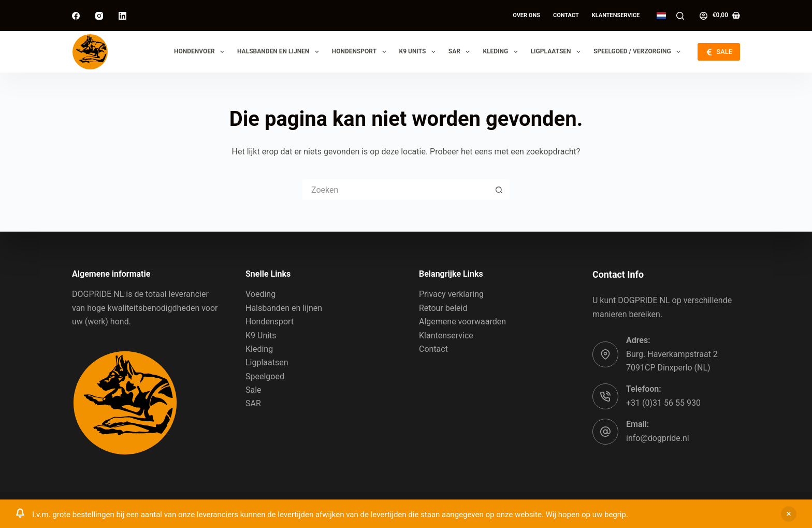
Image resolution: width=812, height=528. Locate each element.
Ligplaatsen (558, 52)
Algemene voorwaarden (462, 322)
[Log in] (704, 16)
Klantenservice (616, 15)
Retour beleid (443, 308)
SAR (461, 52)
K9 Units (419, 52)
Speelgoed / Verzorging (639, 52)
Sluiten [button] (789, 514)
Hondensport (361, 52)
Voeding (260, 294)
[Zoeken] (680, 16)
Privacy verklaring (451, 294)
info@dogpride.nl (658, 438)
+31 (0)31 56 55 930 (663, 403)
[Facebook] (76, 16)
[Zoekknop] (499, 190)
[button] (661, 16)
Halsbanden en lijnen (280, 52)
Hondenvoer (201, 52)
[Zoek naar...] (396, 190)
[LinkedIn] (122, 16)
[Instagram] (99, 16)
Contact (566, 15)
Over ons (526, 15)
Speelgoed (265, 376)
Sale (253, 390)
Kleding (502, 52)
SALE (719, 52)
